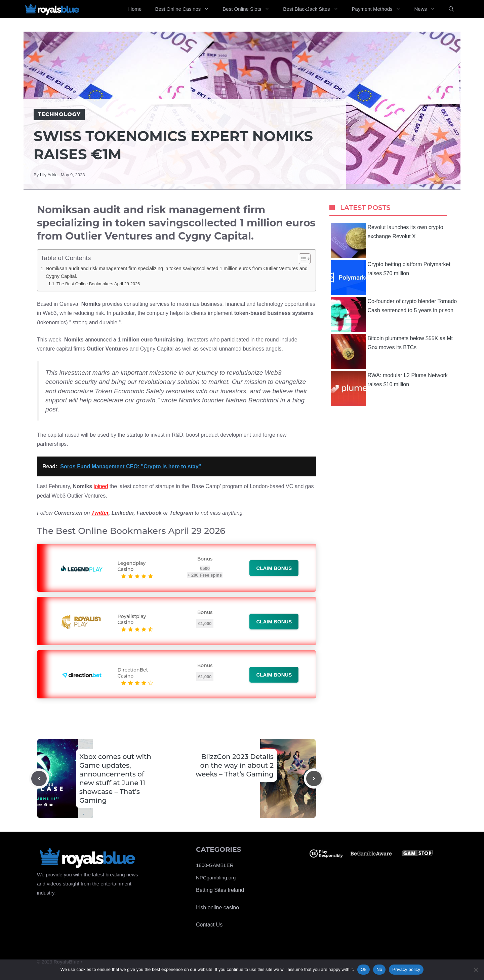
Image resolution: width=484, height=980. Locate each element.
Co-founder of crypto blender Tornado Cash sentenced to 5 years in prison (394, 314)
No (379, 969)
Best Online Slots (249, 9)
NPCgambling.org (216, 878)
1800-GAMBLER (215, 865)
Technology (59, 114)
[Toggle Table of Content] (301, 259)
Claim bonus (274, 568)
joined (101, 486)
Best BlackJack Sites (314, 9)
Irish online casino (217, 908)
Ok (364, 969)
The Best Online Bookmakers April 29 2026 (98, 284)
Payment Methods (380, 9)
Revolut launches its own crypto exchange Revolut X (387, 240)
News (428, 9)
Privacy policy (406, 969)
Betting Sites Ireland (220, 890)
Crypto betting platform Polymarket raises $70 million (391, 277)
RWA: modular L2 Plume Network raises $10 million (389, 388)
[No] (476, 970)
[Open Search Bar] (451, 9)
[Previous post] (39, 778)
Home (135, 9)
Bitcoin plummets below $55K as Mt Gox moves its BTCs (392, 351)
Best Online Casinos (185, 9)
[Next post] (314, 778)
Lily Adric (49, 175)
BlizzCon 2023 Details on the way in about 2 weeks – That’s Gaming (235, 765)
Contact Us (209, 925)
